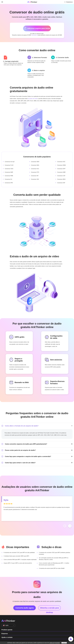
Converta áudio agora (25, 608)
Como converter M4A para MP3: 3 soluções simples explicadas (20, 560)
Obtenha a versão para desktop (50, 609)
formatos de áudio (33, 99)
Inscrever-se (35, 35)
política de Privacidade (55, 643)
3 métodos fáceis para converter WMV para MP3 (16, 556)
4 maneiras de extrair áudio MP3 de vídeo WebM (52, 568)
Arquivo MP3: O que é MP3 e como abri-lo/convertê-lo (18, 563)
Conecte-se (68, 2)
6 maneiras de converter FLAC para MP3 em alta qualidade (19, 553)
